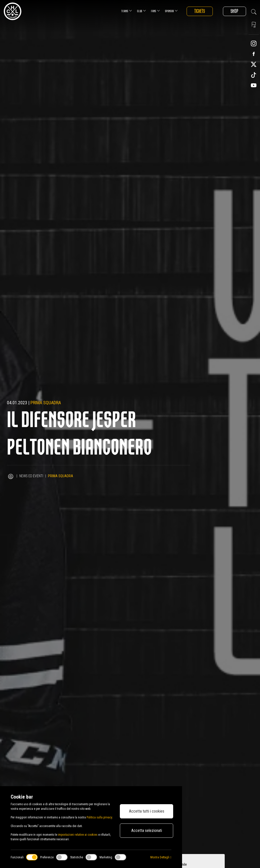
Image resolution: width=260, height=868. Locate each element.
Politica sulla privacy (99, 817)
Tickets (199, 11)
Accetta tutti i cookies (147, 811)
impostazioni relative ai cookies (78, 835)
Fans (155, 11)
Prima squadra (46, 403)
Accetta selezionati (147, 830)
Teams (126, 11)
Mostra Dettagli (161, 857)
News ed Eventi (31, 476)
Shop (234, 11)
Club (141, 11)
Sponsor (171, 11)
